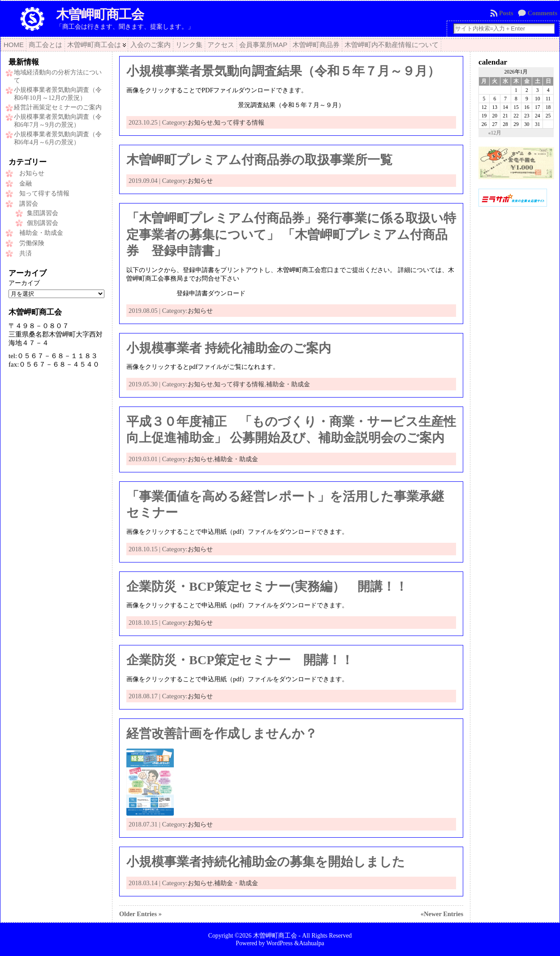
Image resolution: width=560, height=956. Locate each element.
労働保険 (32, 243)
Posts (506, 13)
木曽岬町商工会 (100, 14)
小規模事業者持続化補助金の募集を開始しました (266, 862)
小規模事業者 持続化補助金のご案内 (229, 348)
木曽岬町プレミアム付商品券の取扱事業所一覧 (259, 160)
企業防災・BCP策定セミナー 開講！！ (240, 660)
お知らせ (32, 173)
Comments (543, 13)
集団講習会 (43, 213)
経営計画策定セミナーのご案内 (58, 107)
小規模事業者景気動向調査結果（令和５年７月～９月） (283, 71)
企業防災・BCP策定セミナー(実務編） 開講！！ (267, 586)
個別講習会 (43, 223)
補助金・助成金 (41, 233)
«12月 (495, 133)
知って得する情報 (44, 193)
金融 (26, 184)
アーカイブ (24, 283)
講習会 (29, 204)
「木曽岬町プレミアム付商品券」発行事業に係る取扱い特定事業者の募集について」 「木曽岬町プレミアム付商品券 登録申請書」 (291, 234)
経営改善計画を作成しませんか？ (222, 733)
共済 (26, 253)
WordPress (279, 943)
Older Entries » (140, 914)
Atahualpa (311, 943)
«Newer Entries (442, 914)
